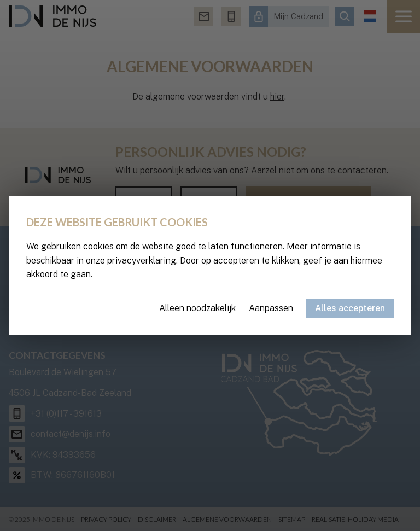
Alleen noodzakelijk (197, 308)
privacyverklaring (142, 261)
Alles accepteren (350, 308)
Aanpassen (271, 308)
